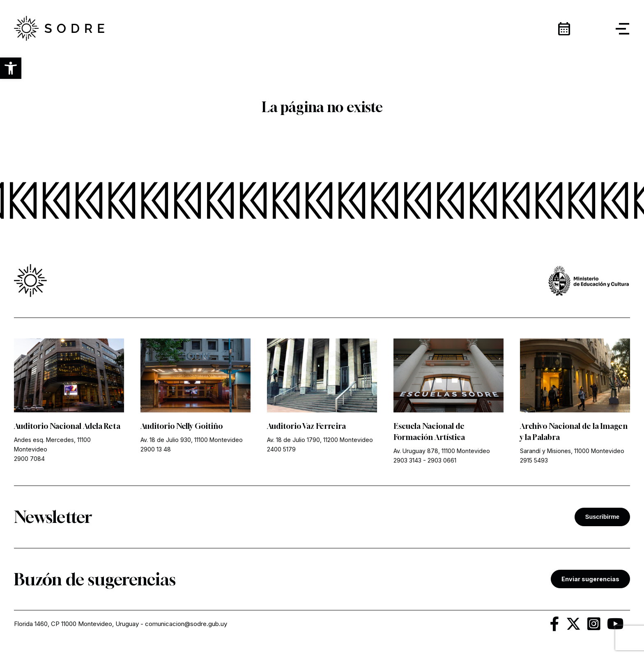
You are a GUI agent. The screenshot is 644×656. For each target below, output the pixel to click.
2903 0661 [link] (442, 460)
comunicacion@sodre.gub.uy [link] (186, 624)
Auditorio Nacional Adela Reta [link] (67, 426)
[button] (11, 68)
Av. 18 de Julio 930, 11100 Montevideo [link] (192, 440)
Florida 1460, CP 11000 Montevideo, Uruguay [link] (76, 624)
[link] (59, 29)
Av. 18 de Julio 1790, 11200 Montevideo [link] (320, 440)
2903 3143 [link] (407, 460)
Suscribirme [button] (602, 517)
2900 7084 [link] (29, 459)
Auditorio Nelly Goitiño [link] (182, 426)
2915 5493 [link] (534, 460)
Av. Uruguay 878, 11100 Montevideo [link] (442, 451)
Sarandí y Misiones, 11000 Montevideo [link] (572, 451)
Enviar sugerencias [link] (590, 579)
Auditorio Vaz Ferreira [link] (306, 426)
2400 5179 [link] (281, 449)
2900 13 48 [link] (156, 449)
